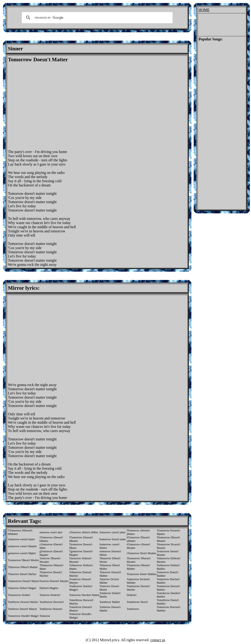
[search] (97, 18)
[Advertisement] (43, 106)
